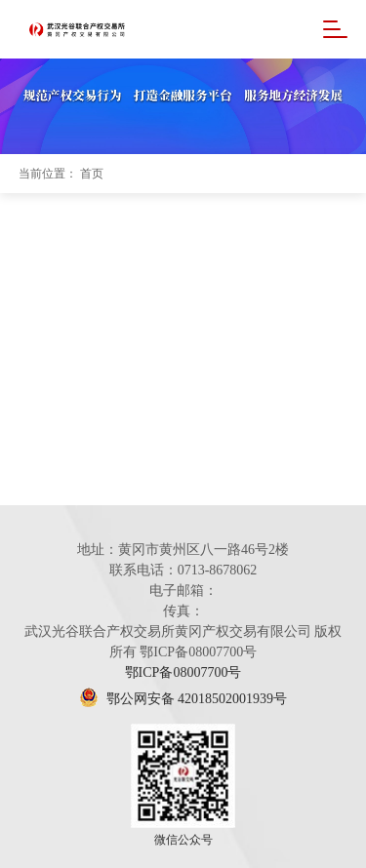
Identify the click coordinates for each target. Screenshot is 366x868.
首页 (92, 174)
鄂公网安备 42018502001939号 (183, 699)
